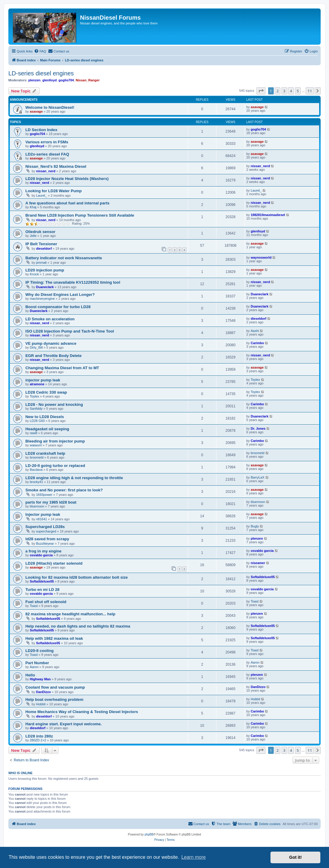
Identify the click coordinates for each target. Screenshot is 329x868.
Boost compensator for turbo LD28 (58, 307)
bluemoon (37, 506)
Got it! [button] (296, 857)
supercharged (46, 531)
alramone (37, 384)
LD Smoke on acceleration (50, 319)
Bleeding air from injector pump (55, 441)
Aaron (34, 667)
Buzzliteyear (45, 544)
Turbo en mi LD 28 (42, 590)
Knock (34, 274)
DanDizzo (44, 692)
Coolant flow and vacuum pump (55, 687)
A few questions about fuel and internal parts (67, 203)
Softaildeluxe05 (42, 581)
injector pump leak (43, 380)
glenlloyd (50, 80)
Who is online (20, 773)
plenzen (34, 80)
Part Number (37, 663)
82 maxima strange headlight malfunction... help (70, 614)
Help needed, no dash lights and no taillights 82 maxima (78, 626)
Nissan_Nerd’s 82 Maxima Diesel (56, 166)
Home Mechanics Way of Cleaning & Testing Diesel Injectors (82, 712)
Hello (30, 675)
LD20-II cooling (40, 651)
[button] (261, 91)
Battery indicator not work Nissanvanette (64, 258)
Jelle (33, 236)
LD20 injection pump (45, 270)
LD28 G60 (37, 421)
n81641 (42, 519)
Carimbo (257, 343)
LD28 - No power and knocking (54, 405)
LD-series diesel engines (41, 73)
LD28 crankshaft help (45, 453)
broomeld (37, 457)
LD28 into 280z (39, 736)
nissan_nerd (46, 171)
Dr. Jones (258, 428)
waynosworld (261, 257)
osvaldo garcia (41, 555)
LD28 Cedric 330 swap (46, 392)
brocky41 (37, 482)
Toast (34, 606)
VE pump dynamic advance (51, 343)
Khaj (33, 207)
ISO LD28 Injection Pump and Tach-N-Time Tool (70, 331)
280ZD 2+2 (38, 740)
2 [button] (278, 91)
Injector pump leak (43, 514)
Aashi (255, 331)
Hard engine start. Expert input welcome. (64, 724)
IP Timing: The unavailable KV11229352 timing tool (73, 282)
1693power (44, 495)
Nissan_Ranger (88, 80)
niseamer (258, 563)
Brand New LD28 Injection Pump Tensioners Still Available (80, 215)
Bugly (255, 526)
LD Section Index (41, 130)
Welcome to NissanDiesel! (50, 107)
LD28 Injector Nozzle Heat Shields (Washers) (67, 179)
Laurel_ (42, 195)
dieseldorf (44, 249)
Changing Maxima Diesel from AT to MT (62, 368)
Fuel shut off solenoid (46, 602)
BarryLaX (258, 477)
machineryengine (42, 299)
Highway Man (40, 679)
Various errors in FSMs (47, 142)
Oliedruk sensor (40, 232)
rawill (34, 433)
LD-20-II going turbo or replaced (55, 466)
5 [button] (298, 91)
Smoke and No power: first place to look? (64, 490)
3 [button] (284, 91)
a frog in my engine (43, 551)
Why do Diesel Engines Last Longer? (60, 295)
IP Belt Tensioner (41, 244)
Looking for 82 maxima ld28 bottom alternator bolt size (77, 577)
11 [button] (310, 91)
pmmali (41, 263)
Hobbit (41, 704)
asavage (36, 111)
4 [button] (291, 91)
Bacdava (36, 470)
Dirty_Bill (36, 347)
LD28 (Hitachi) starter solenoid (54, 563)
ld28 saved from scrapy (47, 539)
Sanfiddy (36, 409)
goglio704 (66, 80)
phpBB (149, 834)
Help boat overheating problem (54, 699)
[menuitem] (40, 51)
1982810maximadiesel (268, 215)
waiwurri (36, 445)
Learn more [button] (193, 857)
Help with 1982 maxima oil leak (54, 638)
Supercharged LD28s (45, 527)
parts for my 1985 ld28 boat (51, 502)
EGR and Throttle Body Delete (53, 356)
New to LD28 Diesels (45, 417)
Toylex (255, 380)
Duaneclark (45, 287)
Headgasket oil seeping (47, 429)
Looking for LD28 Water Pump (54, 191)
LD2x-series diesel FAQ (47, 154)
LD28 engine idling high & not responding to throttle (74, 478)
